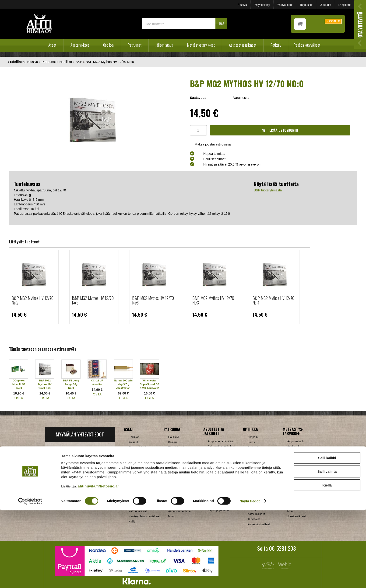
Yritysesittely (262, 5)
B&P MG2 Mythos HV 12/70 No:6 (153, 300)
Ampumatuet (176, 506)
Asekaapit (294, 446)
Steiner (252, 488)
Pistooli (173, 453)
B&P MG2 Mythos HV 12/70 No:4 (273, 300)
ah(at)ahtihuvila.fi (63, 481)
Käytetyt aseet (137, 468)
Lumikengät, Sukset (220, 500)
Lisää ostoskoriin (280, 130)
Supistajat (174, 496)
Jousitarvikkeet (297, 516)
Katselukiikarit (256, 514)
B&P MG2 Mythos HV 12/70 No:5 (93, 300)
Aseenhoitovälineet (180, 470)
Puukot (292, 496)
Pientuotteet (215, 505)
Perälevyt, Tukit (178, 491)
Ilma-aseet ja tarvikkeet (143, 463)
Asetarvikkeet (80, 45)
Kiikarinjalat (175, 481)
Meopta (252, 478)
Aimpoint (253, 437)
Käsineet (213, 452)
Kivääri (173, 442)
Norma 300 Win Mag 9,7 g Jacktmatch (123, 384)
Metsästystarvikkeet (201, 45)
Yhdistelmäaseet (139, 453)
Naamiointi (294, 486)
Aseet (52, 45)
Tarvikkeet (214, 477)
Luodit (132, 506)
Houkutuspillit (296, 465)
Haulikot (134, 437)
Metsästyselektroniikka (301, 481)
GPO (251, 483)
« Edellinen (16, 62)
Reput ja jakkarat (218, 510)
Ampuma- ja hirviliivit (221, 441)
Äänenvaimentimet (180, 511)
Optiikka (108, 45)
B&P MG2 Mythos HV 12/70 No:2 (33, 300)
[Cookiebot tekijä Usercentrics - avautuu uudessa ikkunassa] (30, 579)
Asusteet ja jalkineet (243, 45)
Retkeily (276, 45)
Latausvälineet (138, 501)
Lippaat (173, 486)
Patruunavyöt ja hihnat (301, 491)
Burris (251, 442)
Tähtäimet (174, 501)
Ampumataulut (296, 441)
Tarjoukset (306, 5)
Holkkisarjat (136, 491)
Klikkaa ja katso (90, 481)
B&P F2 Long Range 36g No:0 (71, 384)
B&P (79, 62)
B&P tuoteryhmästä (268, 190)
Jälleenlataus (164, 45)
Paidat (212, 467)
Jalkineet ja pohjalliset (222, 446)
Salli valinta (327, 549)
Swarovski (254, 494)
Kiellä (327, 563)
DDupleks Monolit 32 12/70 (19, 384)
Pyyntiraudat (295, 501)
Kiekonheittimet (297, 470)
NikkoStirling (255, 458)
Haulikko (66, 62)
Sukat (212, 472)
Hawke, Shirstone (259, 463)
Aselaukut (294, 452)
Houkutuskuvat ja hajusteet (298, 458)
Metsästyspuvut (218, 457)
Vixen (251, 499)
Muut (171, 516)
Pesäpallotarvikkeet (307, 45)
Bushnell (253, 447)
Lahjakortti (345, 5)
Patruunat (135, 45)
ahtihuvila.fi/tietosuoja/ (98, 564)
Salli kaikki (327, 536)
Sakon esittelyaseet (141, 473)
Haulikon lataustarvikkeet (144, 516)
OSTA (19, 398)
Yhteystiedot (285, 5)
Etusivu (242, 5)
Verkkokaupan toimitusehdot (80, 495)
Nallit (132, 522)
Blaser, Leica (256, 453)
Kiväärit (133, 442)
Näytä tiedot (250, 579)
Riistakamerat (296, 506)
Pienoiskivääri (177, 447)
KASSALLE (333, 21)
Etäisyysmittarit (257, 509)
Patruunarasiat (138, 511)
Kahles (252, 468)
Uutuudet (326, 5)
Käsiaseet (135, 458)
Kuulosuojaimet (297, 475)
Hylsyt (132, 496)
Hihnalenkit (175, 475)
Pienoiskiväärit (138, 447)
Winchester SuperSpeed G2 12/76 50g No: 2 (149, 384)
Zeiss (251, 504)
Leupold (253, 473)
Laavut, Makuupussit (221, 495)
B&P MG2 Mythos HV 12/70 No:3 (213, 300)
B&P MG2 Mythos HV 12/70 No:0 (110, 62)
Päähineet (214, 462)
